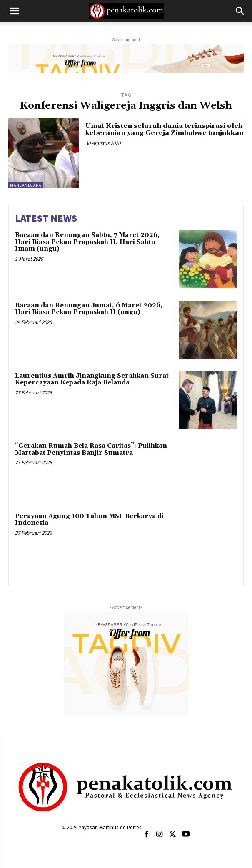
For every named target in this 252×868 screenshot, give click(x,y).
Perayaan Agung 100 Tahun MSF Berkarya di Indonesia (89, 520)
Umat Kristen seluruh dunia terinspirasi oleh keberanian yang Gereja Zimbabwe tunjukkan (165, 130)
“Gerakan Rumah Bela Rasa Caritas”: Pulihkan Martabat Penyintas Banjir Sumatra (91, 449)
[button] (14, 11)
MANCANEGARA (26, 185)
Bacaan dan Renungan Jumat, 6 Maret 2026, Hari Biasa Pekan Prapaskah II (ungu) (89, 309)
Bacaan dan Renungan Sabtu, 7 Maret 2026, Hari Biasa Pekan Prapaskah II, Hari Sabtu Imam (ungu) (87, 242)
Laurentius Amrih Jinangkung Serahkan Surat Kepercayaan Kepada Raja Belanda (92, 379)
